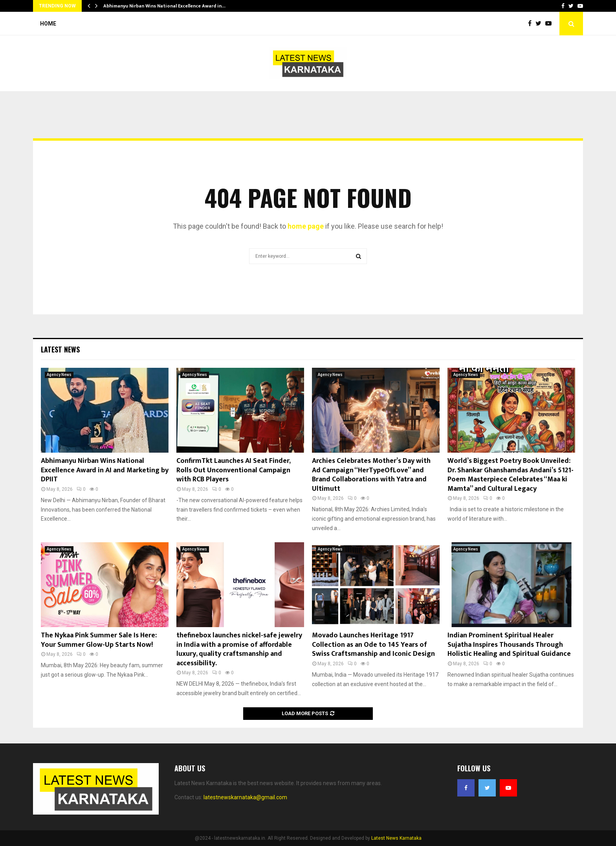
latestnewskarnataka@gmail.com (245, 797)
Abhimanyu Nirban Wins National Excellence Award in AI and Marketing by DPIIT (105, 470)
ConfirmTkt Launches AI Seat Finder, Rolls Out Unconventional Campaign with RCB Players (233, 470)
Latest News (60, 349)
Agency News (59, 375)
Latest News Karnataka (396, 838)
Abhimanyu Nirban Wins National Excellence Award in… (164, 6)
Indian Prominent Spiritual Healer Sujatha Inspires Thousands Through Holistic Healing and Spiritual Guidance (509, 645)
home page (306, 226)
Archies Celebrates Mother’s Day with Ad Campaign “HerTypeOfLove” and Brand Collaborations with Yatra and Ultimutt (371, 475)
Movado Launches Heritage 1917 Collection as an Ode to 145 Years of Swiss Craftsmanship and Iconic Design (373, 645)
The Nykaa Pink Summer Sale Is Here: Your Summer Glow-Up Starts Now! (99, 640)
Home (48, 24)
